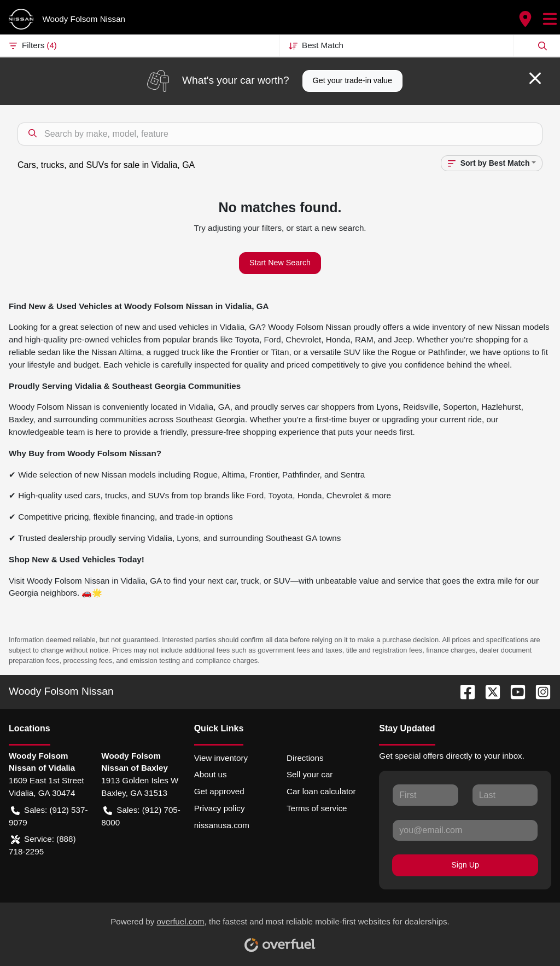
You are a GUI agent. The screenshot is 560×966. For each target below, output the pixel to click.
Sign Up (465, 865)
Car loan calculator (321, 791)
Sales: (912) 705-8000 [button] (141, 816)
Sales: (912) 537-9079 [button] (48, 816)
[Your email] (465, 830)
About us (211, 774)
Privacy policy (220, 808)
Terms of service (317, 808)
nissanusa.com (222, 825)
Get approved (219, 791)
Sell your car (310, 774)
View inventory (221, 758)
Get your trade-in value (352, 80)
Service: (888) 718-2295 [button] (42, 845)
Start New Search (280, 263)
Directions (305, 758)
